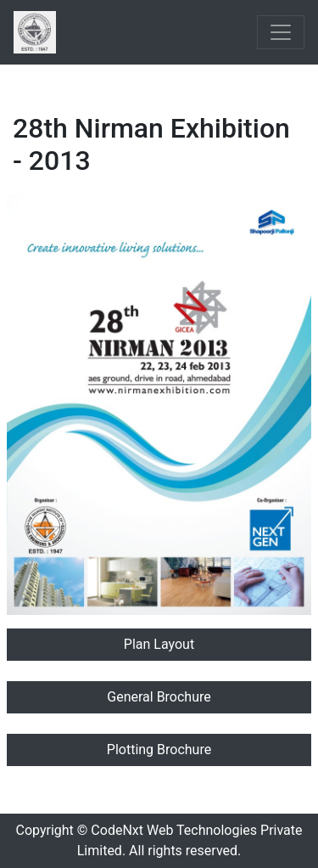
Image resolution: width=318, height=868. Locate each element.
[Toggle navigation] (281, 32)
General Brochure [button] (159, 697)
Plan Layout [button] (159, 644)
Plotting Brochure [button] (159, 750)
